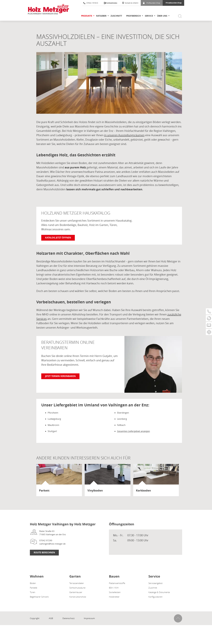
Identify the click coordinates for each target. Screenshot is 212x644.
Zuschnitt (116, 16)
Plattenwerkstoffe (117, 583)
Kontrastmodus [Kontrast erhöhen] (111, 3)
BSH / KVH (114, 588)
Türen (33, 592)
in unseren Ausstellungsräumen (124, 135)
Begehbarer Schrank (39, 597)
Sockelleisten (115, 592)
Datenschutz (69, 618)
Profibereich (133, 16)
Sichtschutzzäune (77, 588)
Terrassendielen (77, 583)
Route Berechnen (44, 552)
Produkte (87, 16)
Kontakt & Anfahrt (130, 3)
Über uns (162, 16)
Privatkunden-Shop (174, 3)
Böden (33, 583)
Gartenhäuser (76, 592)
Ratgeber (101, 16)
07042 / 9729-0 (91, 3)
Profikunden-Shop (152, 3)
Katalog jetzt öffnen (58, 238)
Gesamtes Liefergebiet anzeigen (133, 431)
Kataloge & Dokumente (159, 592)
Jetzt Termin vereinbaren (60, 376)
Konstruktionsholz (78, 597)
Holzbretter (114, 597)
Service (149, 16)
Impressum (89, 618)
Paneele (34, 588)
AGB (51, 618)
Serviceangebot (155, 583)
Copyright (35, 618)
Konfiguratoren (155, 597)
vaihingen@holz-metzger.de (52, 544)
